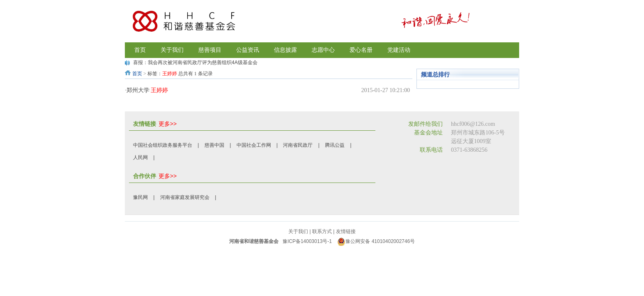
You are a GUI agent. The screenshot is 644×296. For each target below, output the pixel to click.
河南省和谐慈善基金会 (254, 241)
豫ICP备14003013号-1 (307, 241)
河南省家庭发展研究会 (185, 197)
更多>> (168, 124)
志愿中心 (323, 50)
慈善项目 (210, 50)
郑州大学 (147, 90)
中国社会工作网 (254, 145)
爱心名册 (361, 50)
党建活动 (399, 50)
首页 (137, 74)
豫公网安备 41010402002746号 (376, 241)
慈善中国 (214, 145)
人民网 (140, 157)
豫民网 (140, 197)
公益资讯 (248, 50)
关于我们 (172, 50)
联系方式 (322, 231)
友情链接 (346, 231)
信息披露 (285, 50)
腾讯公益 (335, 145)
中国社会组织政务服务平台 (163, 145)
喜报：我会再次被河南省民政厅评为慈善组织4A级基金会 (195, 62)
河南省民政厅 (298, 145)
